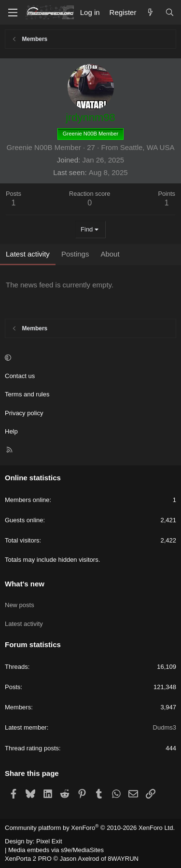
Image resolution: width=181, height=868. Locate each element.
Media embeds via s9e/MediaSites (56, 850)
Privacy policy (24, 413)
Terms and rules (27, 394)
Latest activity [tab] (28, 254)
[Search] (170, 12)
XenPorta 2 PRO (28, 859)
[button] (89, 358)
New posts (20, 605)
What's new (25, 584)
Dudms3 (165, 727)
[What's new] (150, 12)
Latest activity (24, 624)
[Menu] (13, 13)
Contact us (20, 376)
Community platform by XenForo (90, 828)
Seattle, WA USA (147, 147)
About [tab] (110, 254)
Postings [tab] (75, 254)
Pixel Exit (49, 841)
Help (11, 431)
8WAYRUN (123, 859)
